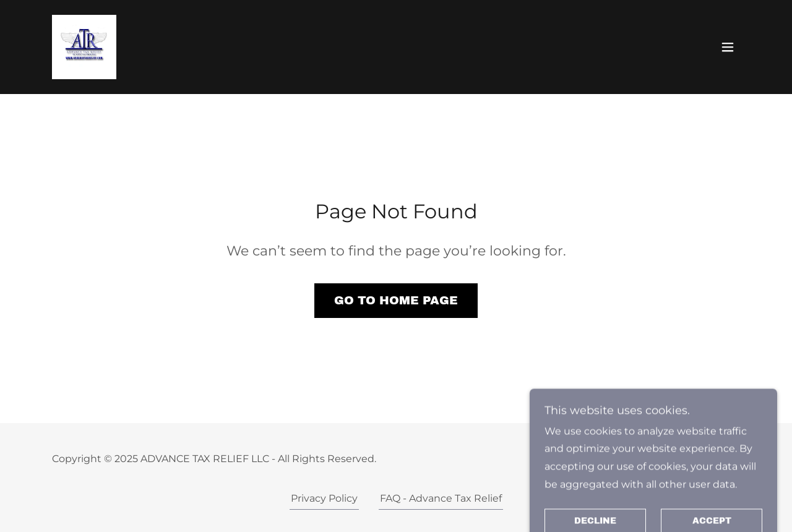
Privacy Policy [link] (324, 498)
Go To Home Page (396, 300)
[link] (84, 46)
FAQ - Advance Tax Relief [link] (441, 498)
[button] (728, 47)
